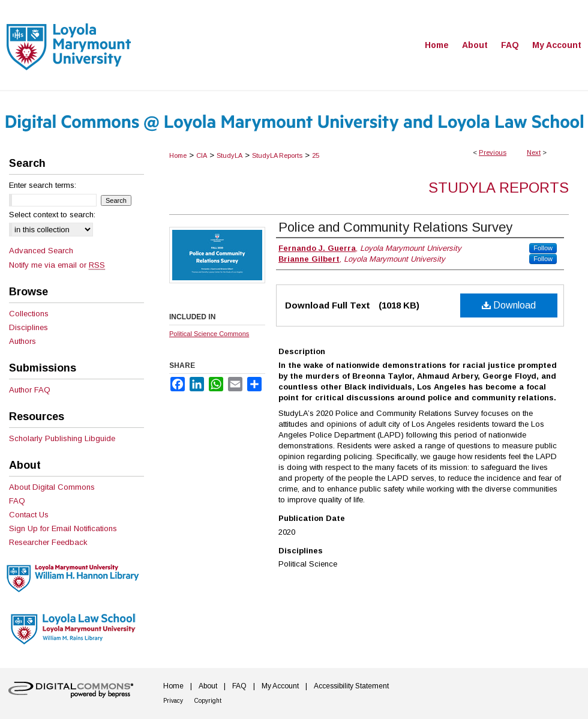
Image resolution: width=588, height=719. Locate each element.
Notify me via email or (57, 265)
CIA (202, 155)
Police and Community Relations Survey (395, 227)
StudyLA (229, 155)
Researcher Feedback (48, 542)
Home (178, 155)
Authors (22, 341)
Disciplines (28, 327)
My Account (280, 686)
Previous (493, 152)
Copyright (208, 701)
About (208, 686)
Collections (29, 314)
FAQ (17, 501)
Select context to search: (52, 215)
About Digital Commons (52, 487)
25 (316, 155)
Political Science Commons (209, 334)
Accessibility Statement (351, 686)
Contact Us (29, 515)
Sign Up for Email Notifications (63, 528)
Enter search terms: (43, 185)
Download (509, 305)
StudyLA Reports (277, 155)
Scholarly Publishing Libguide (62, 438)
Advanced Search (41, 251)
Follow (543, 248)
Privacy (173, 701)
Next (534, 152)
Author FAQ (30, 390)
